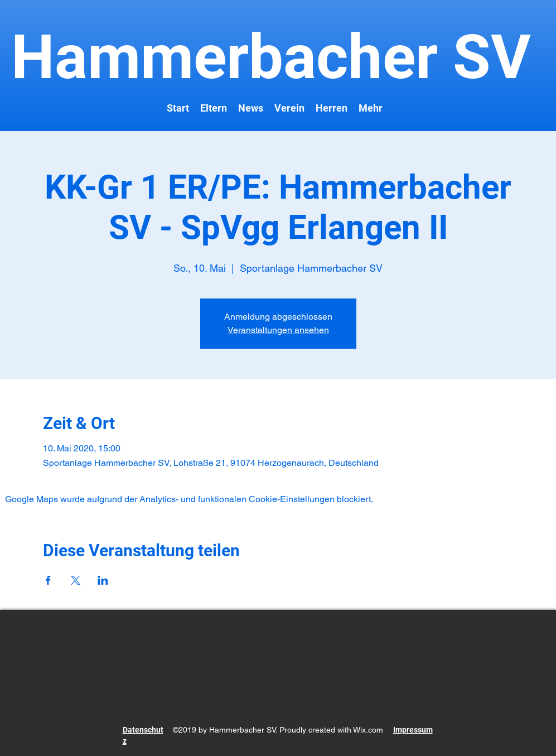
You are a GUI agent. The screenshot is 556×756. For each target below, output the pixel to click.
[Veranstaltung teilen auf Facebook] (48, 580)
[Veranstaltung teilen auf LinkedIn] (103, 580)
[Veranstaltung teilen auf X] (76, 580)
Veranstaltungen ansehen (278, 330)
